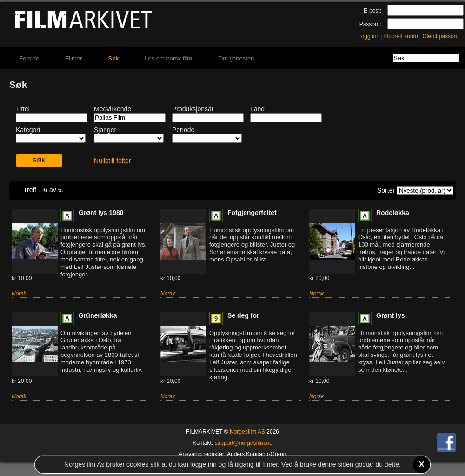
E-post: (372, 11)
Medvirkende (113, 109)
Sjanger (105, 130)
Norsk (19, 294)
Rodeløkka (393, 213)
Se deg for (243, 315)
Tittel (23, 109)
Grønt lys (390, 315)
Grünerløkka (98, 315)
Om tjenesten (236, 58)
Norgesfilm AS (247, 432)
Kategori (28, 130)
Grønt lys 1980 (101, 213)
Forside (29, 58)
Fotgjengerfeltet (252, 213)
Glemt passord (440, 36)
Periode (183, 130)
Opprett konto (401, 36)
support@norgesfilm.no (244, 443)
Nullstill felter (112, 161)
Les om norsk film (168, 58)
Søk (113, 58)
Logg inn (369, 36)
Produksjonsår (193, 109)
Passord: (370, 24)
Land (257, 109)
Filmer (73, 58)
